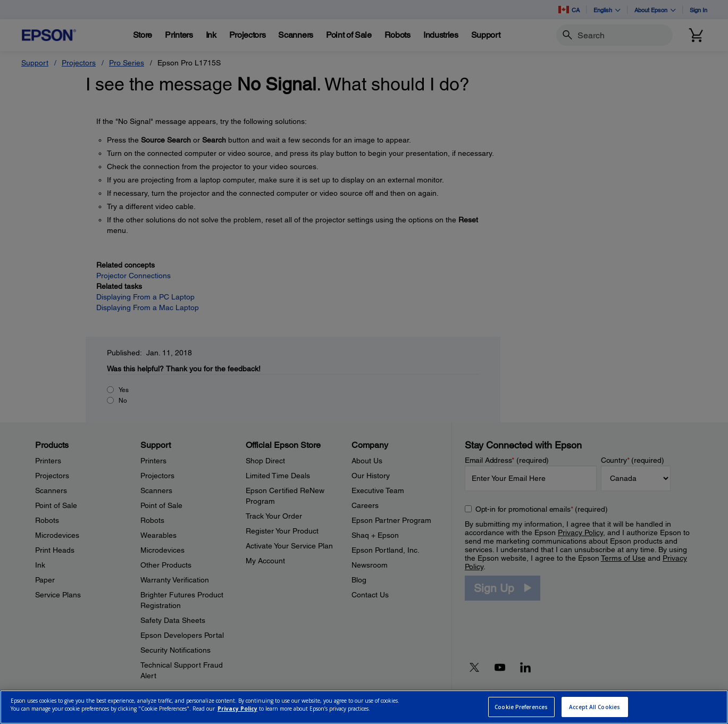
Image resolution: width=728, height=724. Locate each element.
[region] (364, 707)
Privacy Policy (237, 709)
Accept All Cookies (595, 707)
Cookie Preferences (521, 707)
